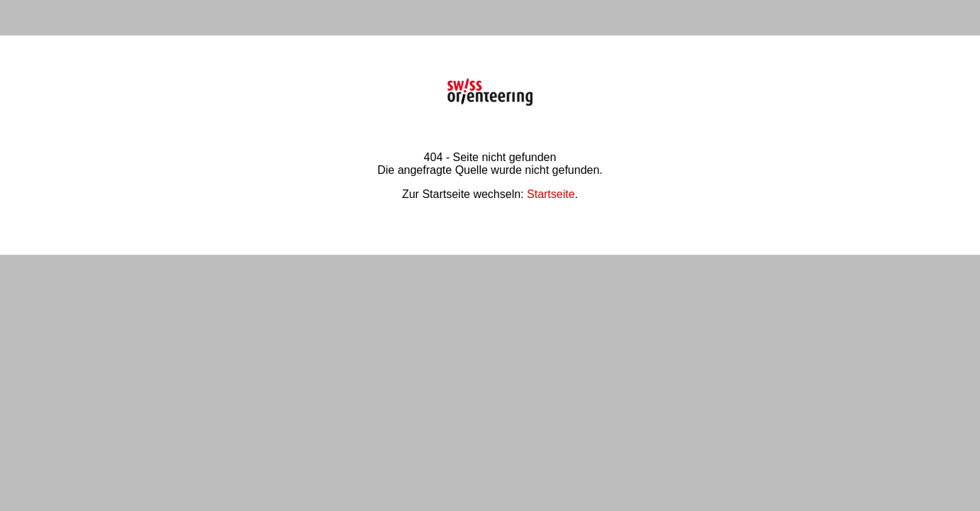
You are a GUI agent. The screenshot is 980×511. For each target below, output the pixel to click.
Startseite (551, 194)
